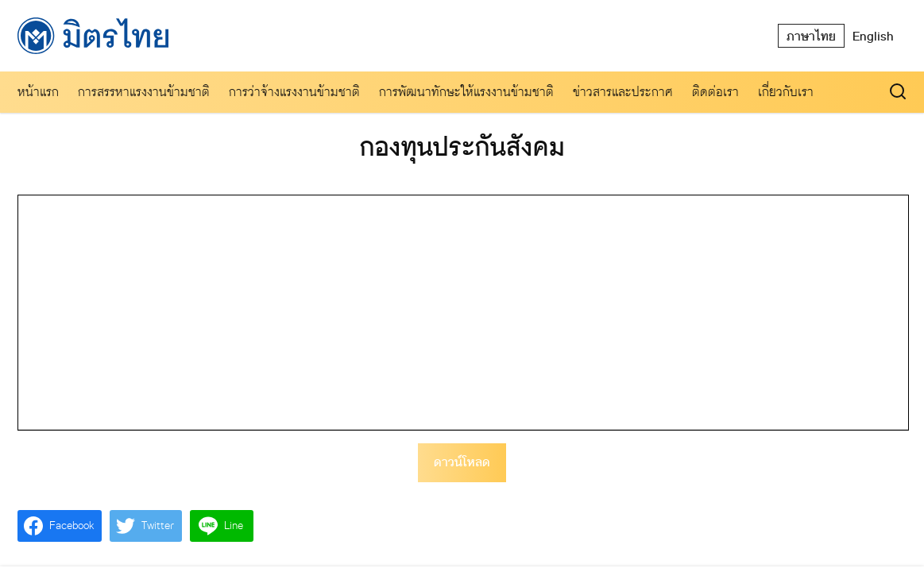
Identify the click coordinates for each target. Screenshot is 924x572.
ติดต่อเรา (715, 92)
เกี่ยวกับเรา (786, 92)
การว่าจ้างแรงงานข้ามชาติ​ (294, 92)
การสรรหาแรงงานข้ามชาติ (144, 92)
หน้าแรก (38, 92)
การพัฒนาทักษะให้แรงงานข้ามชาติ (466, 92)
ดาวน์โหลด (462, 462)
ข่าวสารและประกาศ (623, 92)
